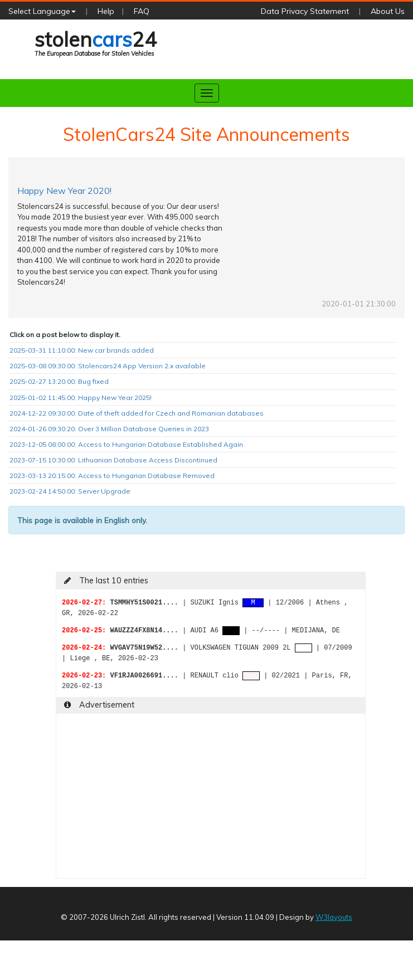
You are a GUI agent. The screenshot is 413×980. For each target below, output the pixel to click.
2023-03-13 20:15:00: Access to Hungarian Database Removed (112, 476)
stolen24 (96, 43)
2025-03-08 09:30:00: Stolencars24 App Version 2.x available (108, 366)
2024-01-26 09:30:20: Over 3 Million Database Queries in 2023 (109, 429)
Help (106, 11)
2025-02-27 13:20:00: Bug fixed (59, 381)
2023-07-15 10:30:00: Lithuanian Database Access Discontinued (113, 460)
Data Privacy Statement (305, 11)
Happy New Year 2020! (64, 191)
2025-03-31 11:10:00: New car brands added (82, 350)
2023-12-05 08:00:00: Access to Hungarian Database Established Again (126, 444)
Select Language (42, 11)
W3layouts (334, 917)
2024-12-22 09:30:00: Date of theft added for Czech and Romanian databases (137, 413)
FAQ (142, 11)
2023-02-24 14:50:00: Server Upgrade (70, 491)
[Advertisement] (192, 800)
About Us (388, 11)
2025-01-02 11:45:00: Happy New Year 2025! (81, 398)
